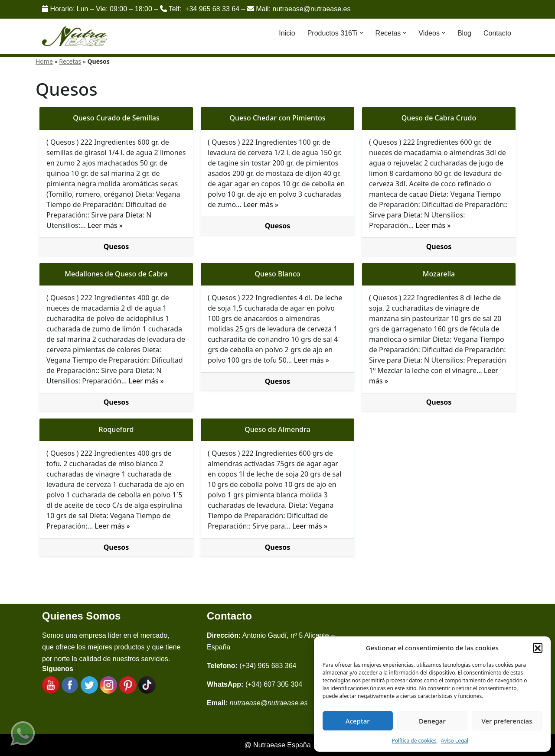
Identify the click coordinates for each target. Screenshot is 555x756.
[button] (538, 648)
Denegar (432, 721)
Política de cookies (414, 741)
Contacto (497, 33)
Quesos (116, 247)
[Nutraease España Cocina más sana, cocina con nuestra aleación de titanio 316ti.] (75, 37)
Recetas (70, 61)
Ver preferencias (507, 721)
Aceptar (358, 721)
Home (44, 61)
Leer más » (105, 225)
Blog (464, 33)
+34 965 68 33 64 (212, 9)
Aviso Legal (455, 741)
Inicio (287, 33)
